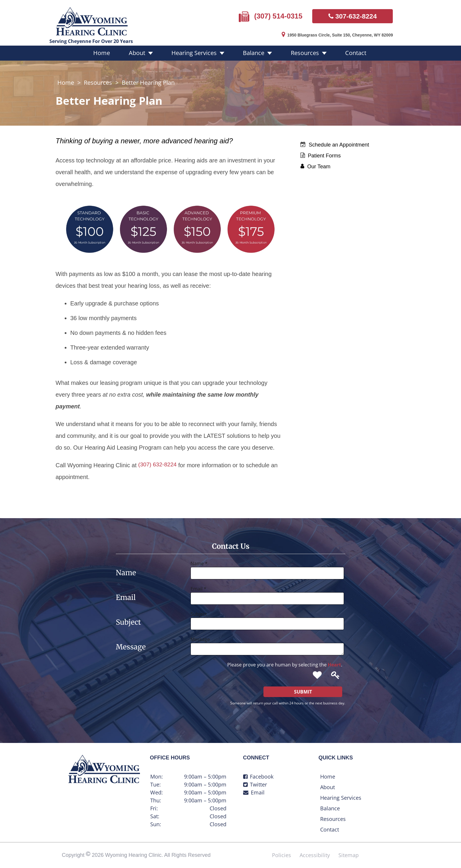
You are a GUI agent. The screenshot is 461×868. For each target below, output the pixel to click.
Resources (299, 51)
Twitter (255, 782)
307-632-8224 (353, 15)
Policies (282, 852)
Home (113, 51)
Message (200, 637)
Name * (199, 561)
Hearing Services (197, 51)
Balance (252, 51)
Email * (198, 586)
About (144, 51)
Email (254, 790)
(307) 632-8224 (158, 463)
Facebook (258, 774)
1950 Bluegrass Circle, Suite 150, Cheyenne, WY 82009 (333, 34)
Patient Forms (321, 153)
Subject (199, 611)
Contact (345, 51)
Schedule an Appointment (335, 142)
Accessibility (315, 852)
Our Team (315, 164)
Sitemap (349, 852)
